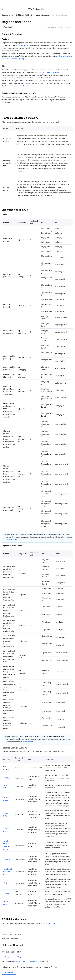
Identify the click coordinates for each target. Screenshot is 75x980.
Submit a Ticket (35, 962)
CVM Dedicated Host (24, 15)
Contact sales (19, 962)
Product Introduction (42, 15)
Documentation (8, 15)
